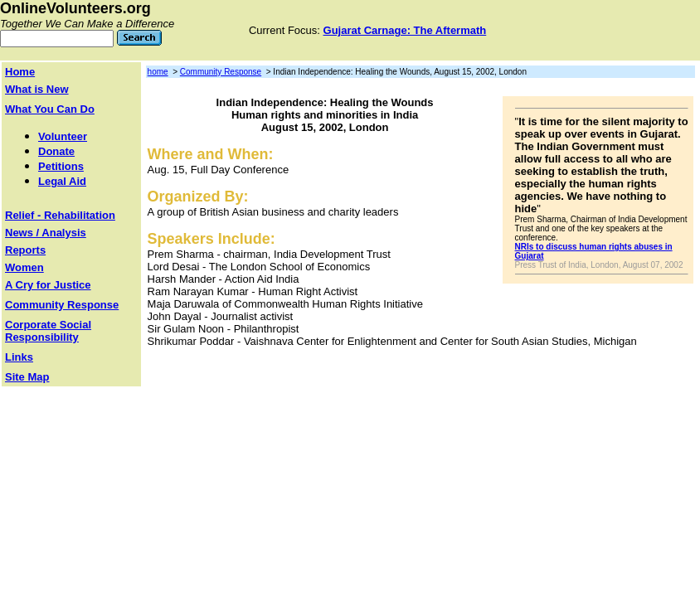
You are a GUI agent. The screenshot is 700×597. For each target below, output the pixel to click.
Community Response (221, 72)
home (158, 72)
